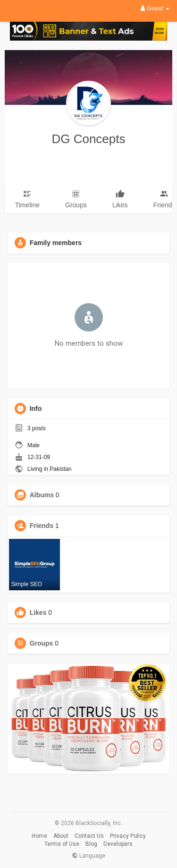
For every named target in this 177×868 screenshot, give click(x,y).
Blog (91, 844)
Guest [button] (155, 8)
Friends (42, 526)
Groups (42, 643)
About (61, 836)
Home (39, 836)
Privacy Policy (128, 836)
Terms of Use (62, 844)
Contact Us (89, 836)
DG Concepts (88, 139)
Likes (38, 613)
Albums (42, 495)
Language (88, 856)
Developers (118, 844)
